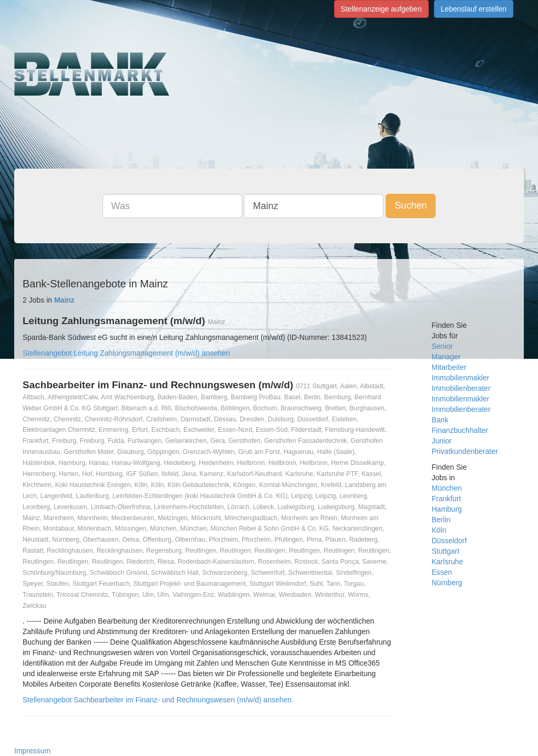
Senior (442, 346)
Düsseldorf (449, 541)
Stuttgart (446, 551)
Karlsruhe (448, 562)
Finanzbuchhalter (460, 430)
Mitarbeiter (449, 367)
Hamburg (447, 509)
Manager (446, 357)
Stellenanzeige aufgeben (381, 9)
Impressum (32, 751)
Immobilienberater (461, 388)
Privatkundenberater (465, 451)
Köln (439, 530)
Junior (442, 441)
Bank (440, 420)
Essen (442, 572)
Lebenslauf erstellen (474, 9)
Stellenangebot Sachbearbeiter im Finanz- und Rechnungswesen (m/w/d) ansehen (157, 700)
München (447, 488)
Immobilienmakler (461, 378)
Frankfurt (447, 499)
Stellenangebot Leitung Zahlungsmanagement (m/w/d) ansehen (126, 353)
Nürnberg (447, 583)
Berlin (441, 520)
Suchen (411, 205)
